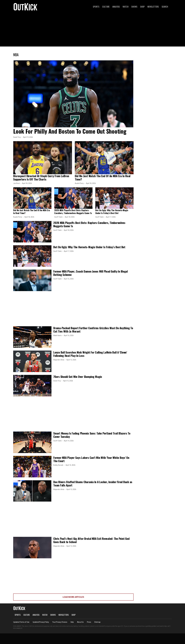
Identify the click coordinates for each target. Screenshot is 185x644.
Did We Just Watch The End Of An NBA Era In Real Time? (103, 178)
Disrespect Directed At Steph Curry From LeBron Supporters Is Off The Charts (41, 178)
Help (72, 622)
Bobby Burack (58, 465)
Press (89, 622)
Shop (142, 7)
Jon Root (16, 183)
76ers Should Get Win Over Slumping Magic (78, 377)
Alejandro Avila (59, 360)
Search (165, 7)
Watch (126, 7)
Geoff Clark (58, 217)
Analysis (116, 7)
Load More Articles (73, 597)
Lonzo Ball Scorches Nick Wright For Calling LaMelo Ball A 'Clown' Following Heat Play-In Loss (90, 354)
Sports (96, 7)
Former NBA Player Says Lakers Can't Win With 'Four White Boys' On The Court (91, 459)
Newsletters (153, 7)
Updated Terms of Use (21, 622)
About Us (80, 622)
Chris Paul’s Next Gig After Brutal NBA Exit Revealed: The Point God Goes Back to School (91, 540)
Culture (106, 7)
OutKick (25, 7)
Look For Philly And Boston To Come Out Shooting (70, 131)
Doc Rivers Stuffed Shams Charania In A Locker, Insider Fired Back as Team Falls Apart (93, 483)
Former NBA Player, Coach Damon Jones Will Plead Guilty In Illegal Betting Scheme (91, 273)
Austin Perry (79, 183)
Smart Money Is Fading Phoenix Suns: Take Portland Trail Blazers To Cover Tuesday (92, 435)
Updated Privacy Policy (41, 622)
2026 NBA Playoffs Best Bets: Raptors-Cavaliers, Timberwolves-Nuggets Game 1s (73, 212)
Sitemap (97, 622)
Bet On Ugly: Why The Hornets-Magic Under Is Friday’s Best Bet (112, 212)
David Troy (17, 137)
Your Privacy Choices (60, 622)
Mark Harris (57, 335)
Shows (134, 7)
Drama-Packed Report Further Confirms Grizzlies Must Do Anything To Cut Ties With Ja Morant (93, 330)
